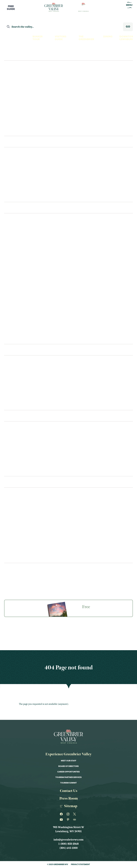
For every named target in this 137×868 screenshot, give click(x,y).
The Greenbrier (86, 38)
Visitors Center (15, 436)
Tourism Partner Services (68, 777)
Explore (11, 55)
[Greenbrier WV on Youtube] (62, 820)
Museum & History (17, 269)
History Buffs (16, 96)
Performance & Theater (20, 550)
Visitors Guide (60, 38)
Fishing (9, 249)
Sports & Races (14, 557)
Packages (10, 450)
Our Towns (12, 290)
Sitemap (69, 806)
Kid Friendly (13, 530)
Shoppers (13, 123)
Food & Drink (13, 523)
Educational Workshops (21, 516)
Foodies (12, 89)
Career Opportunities (68, 772)
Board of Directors (68, 766)
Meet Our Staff (69, 761)
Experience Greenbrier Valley (68, 754)
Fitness (9, 256)
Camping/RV (12, 196)
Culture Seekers (18, 75)
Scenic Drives (13, 318)
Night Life (11, 283)
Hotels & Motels (15, 169)
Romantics (14, 117)
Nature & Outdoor (17, 544)
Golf (7, 262)
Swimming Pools (15, 338)
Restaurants (13, 370)
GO (128, 27)
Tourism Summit (68, 783)
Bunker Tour (38, 38)
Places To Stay (18, 141)
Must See (10, 276)
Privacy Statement (80, 865)
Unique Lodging (15, 189)
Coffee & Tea (13, 398)
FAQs (7, 457)
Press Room (69, 799)
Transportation (16, 443)
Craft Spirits (13, 228)
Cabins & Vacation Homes (21, 183)
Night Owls (15, 110)
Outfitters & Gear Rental (22, 304)
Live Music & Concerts (19, 537)
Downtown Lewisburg (128, 38)
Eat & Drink (16, 350)
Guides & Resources (16, 575)
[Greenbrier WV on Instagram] (69, 814)
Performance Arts (17, 311)
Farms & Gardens (16, 242)
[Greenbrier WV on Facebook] (62, 814)
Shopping (11, 325)
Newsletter (11, 569)
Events (10, 482)
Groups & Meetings (15, 581)
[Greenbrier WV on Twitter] (75, 814)
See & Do (13, 208)
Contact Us (12, 471)
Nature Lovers (17, 103)
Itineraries (15, 130)
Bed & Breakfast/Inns (18, 176)
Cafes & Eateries (15, 377)
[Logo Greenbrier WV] (54, 7)
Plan (9, 416)
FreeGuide (11, 8)
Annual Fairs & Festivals (21, 502)
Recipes (9, 405)
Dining (108, 37)
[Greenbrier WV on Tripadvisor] (75, 820)
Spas (7, 332)
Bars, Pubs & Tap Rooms (20, 391)
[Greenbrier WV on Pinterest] (69, 820)
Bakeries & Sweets (16, 384)
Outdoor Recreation (19, 297)
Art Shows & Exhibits (19, 509)
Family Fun (14, 82)
